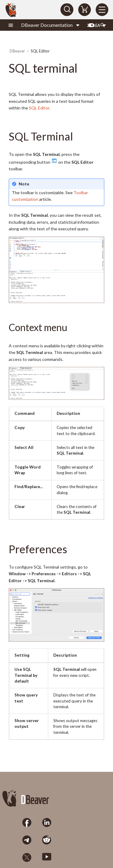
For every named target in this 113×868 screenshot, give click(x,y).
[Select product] (51, 25)
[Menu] (102, 10)
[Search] (67, 10)
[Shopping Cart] (84, 10)
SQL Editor (39, 108)
